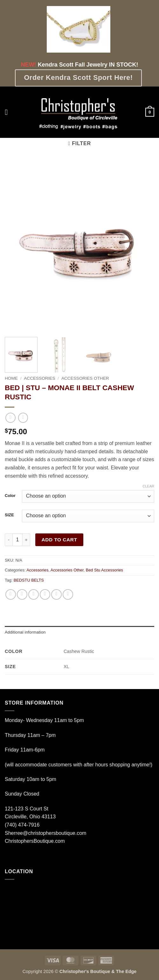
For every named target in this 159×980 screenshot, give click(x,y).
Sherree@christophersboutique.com (45, 833)
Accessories (39, 378)
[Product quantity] (17, 540)
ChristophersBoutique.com (35, 841)
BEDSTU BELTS (29, 580)
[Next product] (10, 418)
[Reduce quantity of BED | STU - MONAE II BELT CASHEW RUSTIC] (9, 540)
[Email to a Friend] (45, 594)
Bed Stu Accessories (104, 570)
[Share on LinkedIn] (68, 594)
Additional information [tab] (25, 632)
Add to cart (59, 540)
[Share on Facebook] (22, 594)
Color (10, 496)
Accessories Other (85, 378)
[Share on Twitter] (34, 594)
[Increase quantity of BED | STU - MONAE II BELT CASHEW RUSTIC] (26, 540)
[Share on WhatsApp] (11, 594)
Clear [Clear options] (148, 486)
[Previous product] (23, 418)
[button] (9, 112)
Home (11, 378)
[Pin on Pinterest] (56, 594)
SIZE (9, 515)
